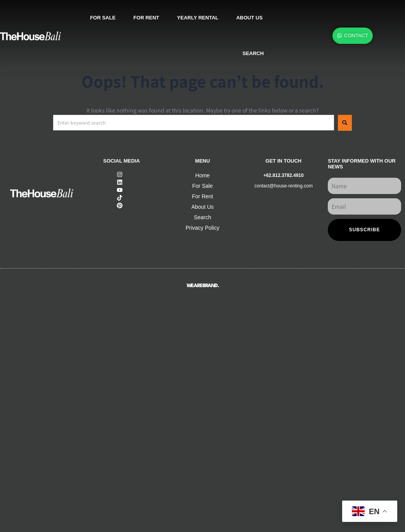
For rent (146, 18)
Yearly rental (198, 18)
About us (249, 18)
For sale (103, 18)
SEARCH (253, 53)
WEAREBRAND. (203, 286)
